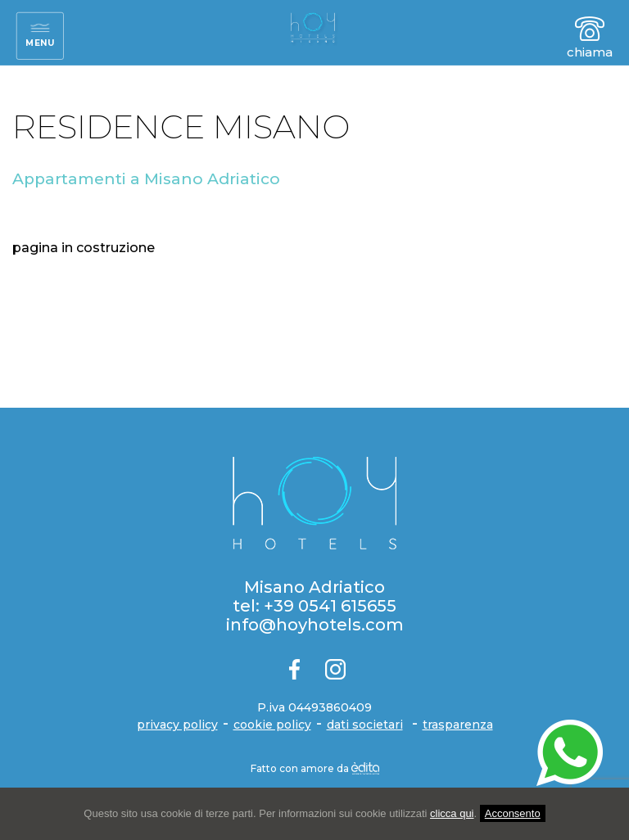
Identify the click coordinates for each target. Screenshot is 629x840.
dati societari (365, 725)
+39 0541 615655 (330, 606)
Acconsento (513, 813)
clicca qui (452, 813)
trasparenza (458, 725)
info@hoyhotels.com (315, 625)
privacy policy (177, 725)
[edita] (365, 768)
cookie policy (272, 725)
